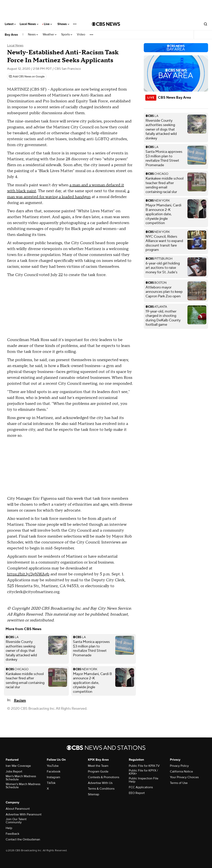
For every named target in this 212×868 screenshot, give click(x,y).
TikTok (51, 783)
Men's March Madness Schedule (21, 778)
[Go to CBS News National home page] (106, 24)
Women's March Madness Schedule (23, 786)
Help (9, 828)
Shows (63, 24)
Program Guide (98, 772)
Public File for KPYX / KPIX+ (143, 772)
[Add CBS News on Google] (27, 77)
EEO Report (137, 793)
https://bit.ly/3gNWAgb (28, 574)
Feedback (12, 834)
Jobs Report (14, 772)
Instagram (53, 777)
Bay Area (11, 35)
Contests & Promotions (104, 777)
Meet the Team (98, 766)
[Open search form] (206, 24)
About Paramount (18, 809)
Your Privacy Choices (184, 777)
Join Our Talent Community (16, 821)
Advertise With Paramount (24, 814)
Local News (29, 24)
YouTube (53, 766)
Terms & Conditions (101, 789)
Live (48, 24)
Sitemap (94, 794)
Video (81, 35)
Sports (67, 35)
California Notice (181, 772)
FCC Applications (141, 787)
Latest (10, 24)
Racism (20, 701)
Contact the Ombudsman (23, 839)
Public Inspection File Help (144, 780)
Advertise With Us (100, 783)
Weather (50, 35)
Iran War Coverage (18, 766)
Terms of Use (179, 783)
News (33, 35)
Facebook (54, 772)
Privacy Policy (179, 766)
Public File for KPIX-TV (144, 766)
